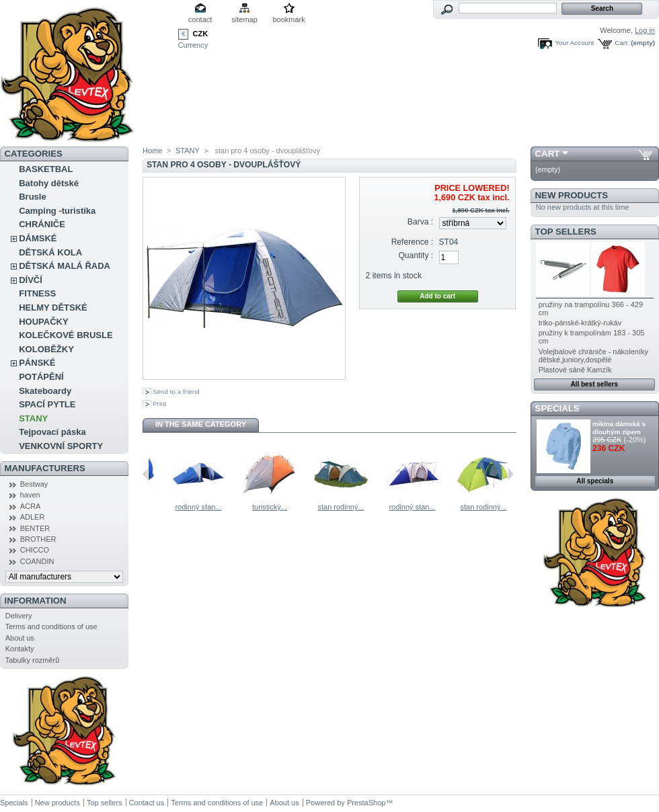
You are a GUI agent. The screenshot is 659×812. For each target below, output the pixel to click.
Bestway (34, 484)
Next (511, 474)
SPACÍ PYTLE (47, 404)
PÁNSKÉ (37, 363)
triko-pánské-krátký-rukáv (580, 323)
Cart (548, 154)
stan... (157, 507)
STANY (33, 418)
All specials (595, 481)
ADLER (33, 517)
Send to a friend (176, 392)
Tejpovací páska (52, 432)
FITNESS (37, 293)
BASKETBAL (46, 169)
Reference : (413, 242)
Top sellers (566, 232)
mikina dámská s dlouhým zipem (619, 428)
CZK (201, 34)
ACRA (31, 506)
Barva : (420, 222)
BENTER (35, 528)
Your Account (574, 43)
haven (30, 495)
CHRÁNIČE (42, 224)
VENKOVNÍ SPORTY (61, 446)
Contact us (147, 803)
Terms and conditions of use (51, 626)
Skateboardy (45, 391)
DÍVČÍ (31, 280)
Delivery (19, 616)
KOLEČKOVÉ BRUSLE (66, 335)
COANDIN (37, 561)
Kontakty (20, 649)
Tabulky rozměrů (33, 660)
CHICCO (35, 550)
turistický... (300, 507)
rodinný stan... (228, 507)
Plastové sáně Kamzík (575, 370)
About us (20, 638)
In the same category (201, 424)
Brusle (32, 197)
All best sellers (594, 384)
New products (572, 195)
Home (152, 151)
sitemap (244, 19)
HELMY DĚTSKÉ (53, 308)
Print (159, 404)
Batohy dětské (49, 183)
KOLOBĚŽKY (46, 349)
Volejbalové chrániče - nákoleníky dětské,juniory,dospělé (593, 356)
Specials (557, 408)
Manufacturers (45, 468)
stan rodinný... (371, 507)
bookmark (288, 19)
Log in (645, 30)
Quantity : (416, 255)
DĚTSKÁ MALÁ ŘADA (65, 266)
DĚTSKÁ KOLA (50, 252)
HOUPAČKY (43, 322)
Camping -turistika (57, 211)
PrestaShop (366, 803)
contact (200, 19)
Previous (146, 474)
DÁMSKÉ (38, 238)
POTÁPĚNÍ (41, 377)
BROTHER (38, 539)
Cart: (622, 43)
